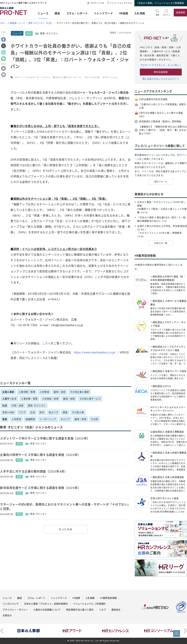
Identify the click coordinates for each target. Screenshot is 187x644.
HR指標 (124, 13)
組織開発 (30, 419)
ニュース (43, 13)
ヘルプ (103, 610)
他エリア (53, 412)
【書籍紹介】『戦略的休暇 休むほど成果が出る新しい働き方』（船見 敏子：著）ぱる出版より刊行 (163, 130)
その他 (94, 419)
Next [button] (185, 631)
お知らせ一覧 (161, 243)
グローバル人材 (92, 78)
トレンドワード (104, 13)
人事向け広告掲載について (47, 610)
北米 (33, 412)
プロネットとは (97, 3)
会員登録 (180, 12)
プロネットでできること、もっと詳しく (161, 65)
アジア (22, 412)
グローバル (8, 412)
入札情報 (140, 13)
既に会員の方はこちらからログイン (161, 79)
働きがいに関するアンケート (67, 78)
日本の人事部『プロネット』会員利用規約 (46, 604)
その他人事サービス (90, 399)
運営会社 (116, 610)
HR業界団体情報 (108, 598)
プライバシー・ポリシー (15, 610)
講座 (57, 13)
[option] (29, 631)
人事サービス (9, 399)
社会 (29, 33)
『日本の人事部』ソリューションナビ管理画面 (160, 3)
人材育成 (44, 392)
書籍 (5, 419)
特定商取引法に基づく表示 (80, 610)
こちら (47, 343)
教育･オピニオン (37, 406)
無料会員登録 (161, 72)
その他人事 (78, 412)
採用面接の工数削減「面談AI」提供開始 (160, 121)
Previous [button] (2, 631)
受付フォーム (161, 182)
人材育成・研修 (50, 399)
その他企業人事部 (80, 392)
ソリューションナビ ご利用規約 (89, 604)
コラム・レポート (77, 13)
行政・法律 (17, 406)
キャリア (65, 419)
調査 (65, 412)
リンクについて (11, 604)
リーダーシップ (48, 419)
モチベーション (110, 78)
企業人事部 (8, 392)
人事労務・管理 (27, 392)
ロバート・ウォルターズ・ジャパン (32, 78)
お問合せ (7, 615)
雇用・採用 (60, 392)
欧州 (42, 412)
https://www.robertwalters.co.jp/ (95, 352)
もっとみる (66, 529)
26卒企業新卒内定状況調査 (153, 99)
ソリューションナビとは (121, 3)
